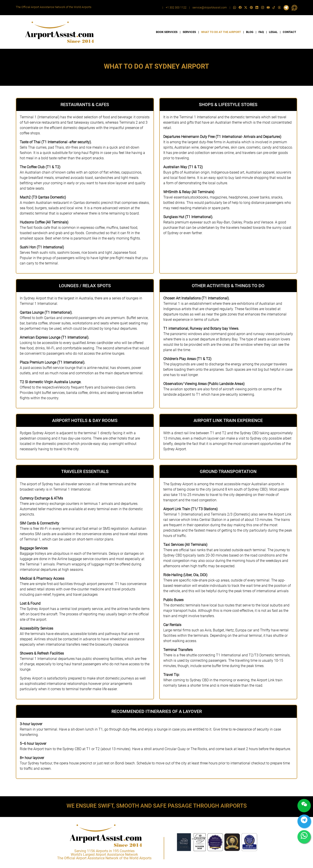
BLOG (250, 32)
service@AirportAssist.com (210, 7)
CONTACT (289, 32)
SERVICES (189, 32)
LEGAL (273, 32)
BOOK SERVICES (167, 32)
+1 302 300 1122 (176, 7)
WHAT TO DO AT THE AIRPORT (221, 32)
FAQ (261, 32)
